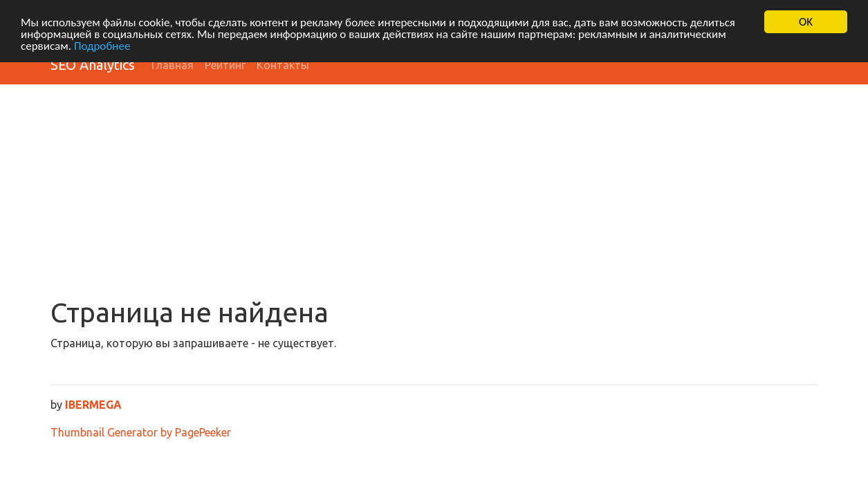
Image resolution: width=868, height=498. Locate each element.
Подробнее (102, 45)
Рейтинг (225, 65)
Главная (173, 65)
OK (806, 22)
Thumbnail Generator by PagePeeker (141, 432)
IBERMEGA (93, 405)
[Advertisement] (434, 192)
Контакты (283, 65)
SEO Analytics (93, 65)
